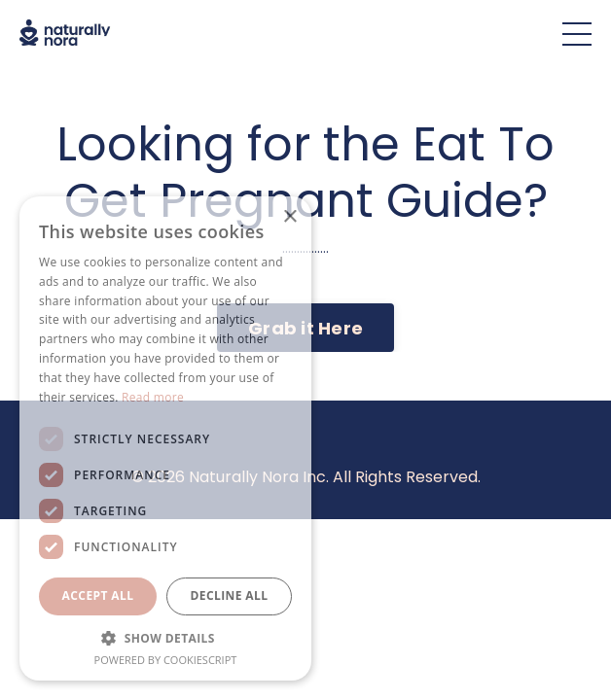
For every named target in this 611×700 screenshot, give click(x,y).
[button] (165, 638)
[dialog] (165, 438)
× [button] (289, 217)
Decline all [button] (230, 595)
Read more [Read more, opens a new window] (153, 397)
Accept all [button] (98, 595)
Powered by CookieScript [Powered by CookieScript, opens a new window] (166, 660)
